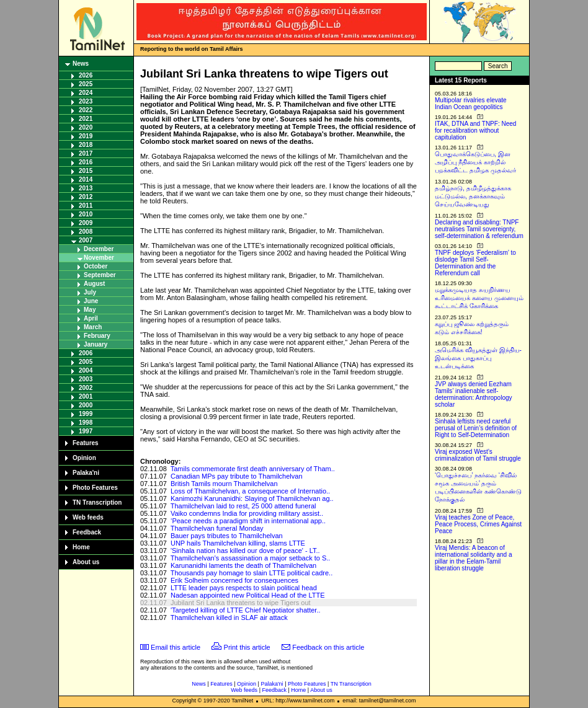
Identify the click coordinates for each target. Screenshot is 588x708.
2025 (86, 84)
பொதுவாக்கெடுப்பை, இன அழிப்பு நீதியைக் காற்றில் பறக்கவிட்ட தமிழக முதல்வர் (475, 162)
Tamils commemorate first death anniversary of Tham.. (253, 469)
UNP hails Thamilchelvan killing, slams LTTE (238, 543)
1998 (86, 423)
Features (86, 443)
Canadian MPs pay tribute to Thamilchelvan (237, 476)
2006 (86, 353)
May (90, 310)
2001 (86, 396)
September (100, 275)
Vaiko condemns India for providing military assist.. (247, 513)
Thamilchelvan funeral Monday (217, 528)
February (97, 336)
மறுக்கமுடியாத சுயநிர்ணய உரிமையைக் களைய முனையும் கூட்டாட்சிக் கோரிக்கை (479, 298)
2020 (86, 127)
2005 (86, 362)
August (94, 284)
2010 (86, 214)
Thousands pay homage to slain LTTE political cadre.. (252, 573)
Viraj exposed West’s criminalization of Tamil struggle (478, 455)
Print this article (247, 647)
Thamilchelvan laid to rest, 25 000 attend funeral (243, 506)
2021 (86, 119)
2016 (86, 162)
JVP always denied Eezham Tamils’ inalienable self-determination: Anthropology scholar (474, 394)
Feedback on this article (328, 647)
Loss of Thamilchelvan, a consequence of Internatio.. (250, 491)
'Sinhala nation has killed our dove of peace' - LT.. (245, 551)
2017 (86, 153)
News (81, 64)
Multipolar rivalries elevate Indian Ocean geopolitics (471, 104)
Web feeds (88, 517)
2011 (86, 206)
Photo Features (95, 488)
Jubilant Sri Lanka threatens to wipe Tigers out (241, 603)
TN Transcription (97, 502)
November (99, 258)
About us (86, 562)
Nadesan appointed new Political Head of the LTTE (248, 595)
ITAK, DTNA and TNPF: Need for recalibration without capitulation (475, 131)
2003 (86, 379)
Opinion (84, 458)
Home (81, 547)
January (96, 344)
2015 (86, 171)
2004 (86, 370)
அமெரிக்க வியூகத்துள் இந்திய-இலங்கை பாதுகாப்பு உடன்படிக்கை (478, 358)
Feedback (87, 532)
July (90, 292)
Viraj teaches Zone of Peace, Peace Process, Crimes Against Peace (478, 524)
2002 (86, 388)
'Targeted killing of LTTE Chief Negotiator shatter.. (246, 610)
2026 (86, 75)
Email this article (176, 647)
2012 (86, 197)
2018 (86, 145)
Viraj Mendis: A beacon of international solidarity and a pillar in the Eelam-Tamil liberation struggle (474, 558)
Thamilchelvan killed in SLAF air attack (229, 617)
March (93, 327)
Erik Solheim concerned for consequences (234, 580)
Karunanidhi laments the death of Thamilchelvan (243, 565)
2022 (86, 110)
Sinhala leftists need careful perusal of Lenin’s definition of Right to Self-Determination (476, 428)
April (91, 318)
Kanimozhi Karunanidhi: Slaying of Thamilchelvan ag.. (252, 498)
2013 (86, 188)
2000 (86, 405)
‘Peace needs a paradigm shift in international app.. (248, 521)
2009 (86, 223)
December (99, 249)
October (96, 266)
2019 (86, 136)
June (91, 301)
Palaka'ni (86, 473)
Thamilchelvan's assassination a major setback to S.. (251, 558)
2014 (86, 179)
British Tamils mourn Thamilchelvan (224, 484)
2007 (86, 240)
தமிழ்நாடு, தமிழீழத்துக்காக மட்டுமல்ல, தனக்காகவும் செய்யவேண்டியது (473, 196)
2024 (86, 93)
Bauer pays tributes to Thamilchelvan (227, 536)
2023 (86, 101)
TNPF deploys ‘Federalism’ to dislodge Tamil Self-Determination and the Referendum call (475, 263)
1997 (86, 431)
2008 (86, 232)
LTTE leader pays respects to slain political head (244, 588)
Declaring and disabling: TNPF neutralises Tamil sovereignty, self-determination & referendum (479, 229)
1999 (86, 414)
